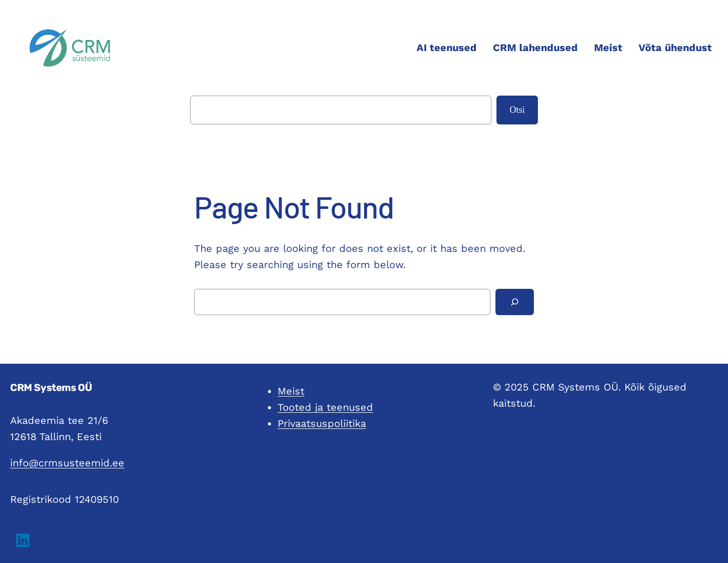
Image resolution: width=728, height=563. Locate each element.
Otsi (517, 110)
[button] (23, 540)
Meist (291, 391)
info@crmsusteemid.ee (67, 463)
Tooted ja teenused (325, 407)
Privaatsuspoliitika (322, 423)
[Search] (515, 302)
